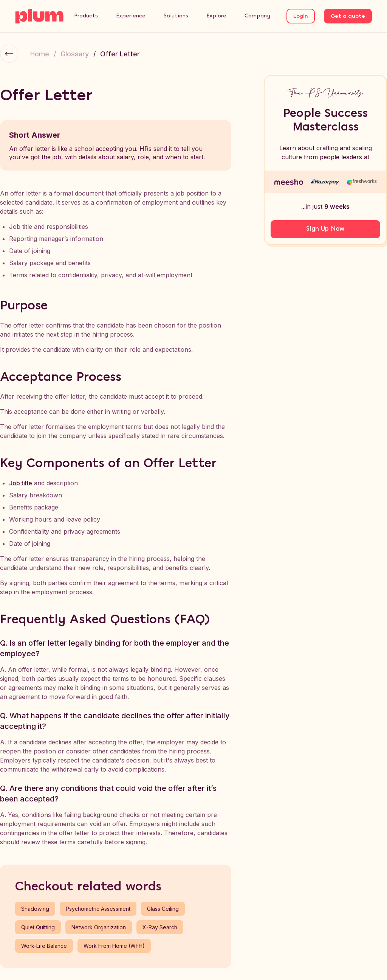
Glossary (75, 54)
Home (40, 54)
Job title (21, 483)
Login (301, 16)
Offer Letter (120, 54)
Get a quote (348, 16)
